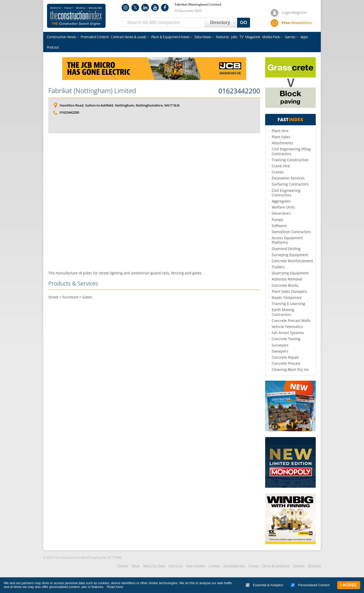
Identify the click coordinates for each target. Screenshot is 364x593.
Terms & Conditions (276, 566)
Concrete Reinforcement (292, 261)
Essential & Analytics (265, 585)
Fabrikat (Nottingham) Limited (92, 91)
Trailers (278, 267)
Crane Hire (281, 166)
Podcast (53, 47)
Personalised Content (310, 585)
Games (290, 37)
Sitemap (299, 566)
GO (244, 23)
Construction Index (76, 16)
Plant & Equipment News (170, 37)
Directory (314, 566)
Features (222, 37)
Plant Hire (280, 131)
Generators (281, 213)
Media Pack (271, 37)
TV (241, 37)
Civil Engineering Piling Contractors (291, 151)
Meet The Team (154, 566)
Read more (115, 587)
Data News (203, 37)
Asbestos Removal (287, 279)
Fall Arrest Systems (288, 333)
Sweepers (280, 351)
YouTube (155, 8)
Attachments (282, 143)
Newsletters (297, 23)
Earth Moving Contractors (283, 312)
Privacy (254, 566)
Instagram (125, 8)
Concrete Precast (286, 363)
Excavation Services (288, 178)
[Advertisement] (154, 202)
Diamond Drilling (286, 249)
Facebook (165, 8)
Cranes (278, 172)
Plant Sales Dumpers (289, 291)
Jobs (234, 37)
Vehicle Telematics (287, 327)
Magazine (253, 37)
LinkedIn (145, 8)
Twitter (135, 8)
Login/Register (294, 13)
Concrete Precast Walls (291, 321)
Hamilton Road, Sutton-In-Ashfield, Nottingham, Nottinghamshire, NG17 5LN (120, 105)
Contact (123, 566)
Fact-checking (196, 566)
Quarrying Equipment (290, 273)
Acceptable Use (234, 566)
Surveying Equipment (290, 255)
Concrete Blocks (285, 285)
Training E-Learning (288, 304)
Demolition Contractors (291, 232)
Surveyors (280, 345)
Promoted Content (95, 37)
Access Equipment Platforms (287, 240)
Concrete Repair (285, 357)
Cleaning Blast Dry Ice (290, 369)
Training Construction (290, 160)
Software (279, 226)
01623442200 (239, 91)
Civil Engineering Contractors (286, 193)
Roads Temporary (287, 298)
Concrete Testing (286, 339)
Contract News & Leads (128, 37)
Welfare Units (283, 207)
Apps (304, 37)
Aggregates (281, 201)
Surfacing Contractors (290, 184)
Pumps (278, 220)
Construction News (61, 37)
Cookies (214, 566)
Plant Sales (281, 137)
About (136, 566)
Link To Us (176, 566)
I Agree (349, 585)
